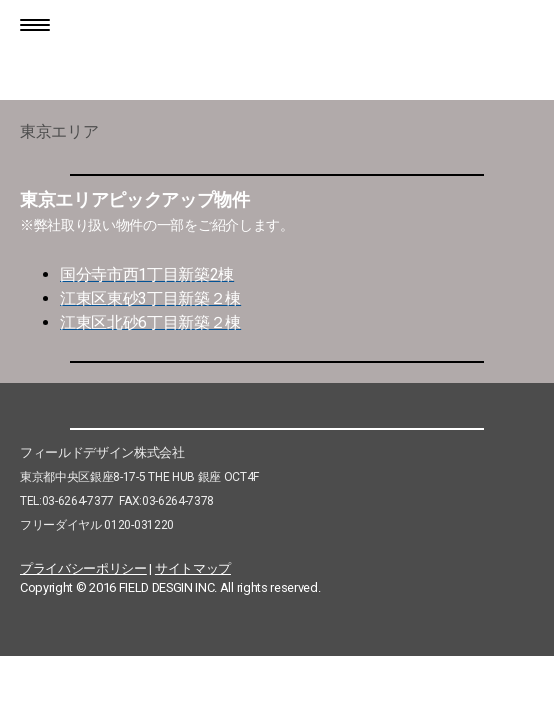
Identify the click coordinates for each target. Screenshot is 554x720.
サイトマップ (193, 568)
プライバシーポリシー (83, 568)
